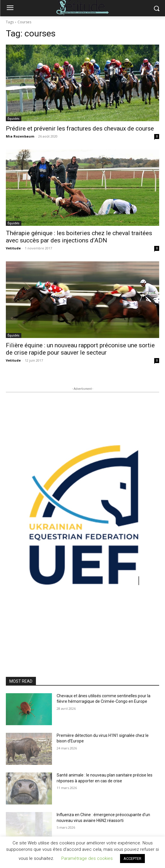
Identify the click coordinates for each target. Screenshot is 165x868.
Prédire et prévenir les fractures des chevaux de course (80, 128)
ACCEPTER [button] (132, 859)
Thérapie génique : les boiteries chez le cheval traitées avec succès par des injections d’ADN (79, 237)
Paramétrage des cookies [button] (87, 858)
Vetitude (13, 248)
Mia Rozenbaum (20, 136)
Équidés (14, 119)
